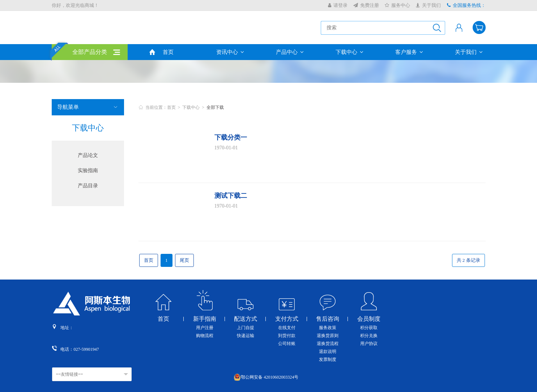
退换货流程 (328, 344)
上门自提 (246, 328)
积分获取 (369, 328)
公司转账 (287, 344)
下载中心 (350, 52)
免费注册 (366, 5)
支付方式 (287, 319)
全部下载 (215, 107)
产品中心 (290, 52)
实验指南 (88, 171)
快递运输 (246, 336)
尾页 (184, 260)
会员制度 (369, 319)
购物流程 (205, 336)
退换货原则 (328, 336)
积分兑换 (369, 336)
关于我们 (428, 5)
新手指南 (205, 319)
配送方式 (246, 319)
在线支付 (287, 328)
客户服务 (409, 52)
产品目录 (88, 186)
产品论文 (88, 155)
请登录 (338, 5)
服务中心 (397, 5)
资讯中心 (230, 52)
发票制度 (328, 359)
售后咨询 (328, 319)
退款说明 (328, 351)
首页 (168, 52)
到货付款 (287, 336)
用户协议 (369, 344)
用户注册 (205, 328)
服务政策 (328, 328)
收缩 (532, 119)
